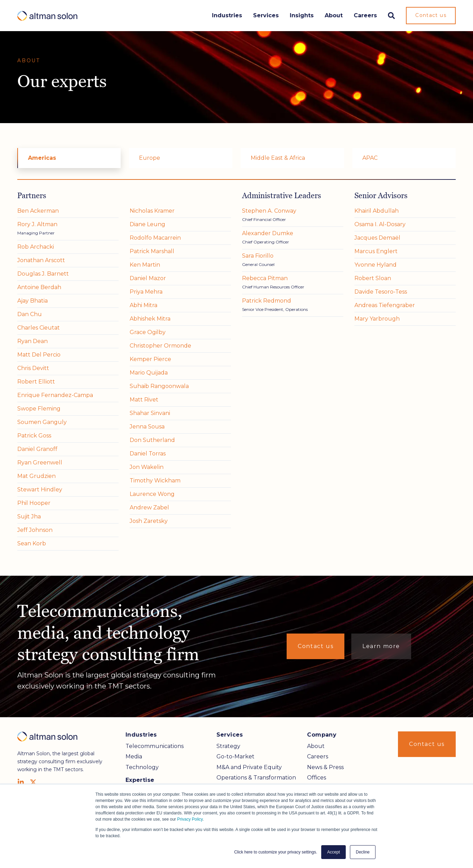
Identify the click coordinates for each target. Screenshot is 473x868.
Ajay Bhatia (33, 301)
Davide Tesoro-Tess (381, 292)
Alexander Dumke (268, 233)
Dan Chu (30, 314)
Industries (227, 15)
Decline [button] (363, 852)
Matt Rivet (144, 400)
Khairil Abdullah (377, 211)
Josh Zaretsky (149, 521)
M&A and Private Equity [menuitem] (249, 767)
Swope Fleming (39, 409)
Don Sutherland (152, 440)
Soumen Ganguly (42, 422)
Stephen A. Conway (269, 211)
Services (266, 15)
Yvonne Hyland (375, 265)
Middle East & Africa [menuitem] (278, 158)
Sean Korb (32, 543)
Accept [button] (333, 852)
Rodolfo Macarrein (155, 238)
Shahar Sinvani (150, 413)
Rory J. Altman (37, 224)
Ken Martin (145, 265)
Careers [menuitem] (318, 756)
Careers (365, 15)
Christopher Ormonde (160, 346)
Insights (302, 15)
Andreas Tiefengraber (385, 305)
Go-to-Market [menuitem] (235, 756)
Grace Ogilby (148, 332)
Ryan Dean (33, 341)
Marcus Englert (376, 251)
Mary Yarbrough (377, 319)
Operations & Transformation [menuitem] (256, 778)
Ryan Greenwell (40, 463)
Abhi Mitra (143, 305)
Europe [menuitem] (150, 158)
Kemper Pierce (150, 359)
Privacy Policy (190, 819)
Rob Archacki (36, 247)
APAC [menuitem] (370, 158)
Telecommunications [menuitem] (155, 746)
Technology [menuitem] (142, 767)
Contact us (431, 15)
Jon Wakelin (147, 467)
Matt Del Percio (39, 355)
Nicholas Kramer (152, 211)
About (334, 15)
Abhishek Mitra (150, 319)
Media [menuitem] (134, 756)
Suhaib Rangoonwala (159, 386)
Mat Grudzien (36, 476)
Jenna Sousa (147, 427)
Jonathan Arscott (41, 260)
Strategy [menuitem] (228, 746)
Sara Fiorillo (258, 256)
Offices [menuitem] (317, 778)
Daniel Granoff (37, 449)
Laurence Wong (152, 494)
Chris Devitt (33, 368)
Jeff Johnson (35, 530)
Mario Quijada (149, 373)
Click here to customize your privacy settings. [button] (276, 852)
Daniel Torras (148, 454)
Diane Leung (147, 224)
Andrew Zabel (149, 507)
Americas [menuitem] (42, 158)
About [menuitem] (316, 746)
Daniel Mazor (148, 278)
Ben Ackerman (38, 211)
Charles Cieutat (39, 328)
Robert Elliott (36, 382)
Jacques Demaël (377, 238)
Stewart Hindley (40, 490)
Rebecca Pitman (265, 278)
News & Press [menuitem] (325, 767)
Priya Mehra (146, 292)
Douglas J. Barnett (43, 274)
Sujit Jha (29, 516)
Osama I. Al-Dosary (380, 224)
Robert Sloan (373, 278)
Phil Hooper (34, 503)
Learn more (381, 646)
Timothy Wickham (155, 481)
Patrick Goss (34, 436)
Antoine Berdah (39, 287)
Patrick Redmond (267, 301)
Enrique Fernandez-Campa (55, 395)
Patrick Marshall (152, 251)
